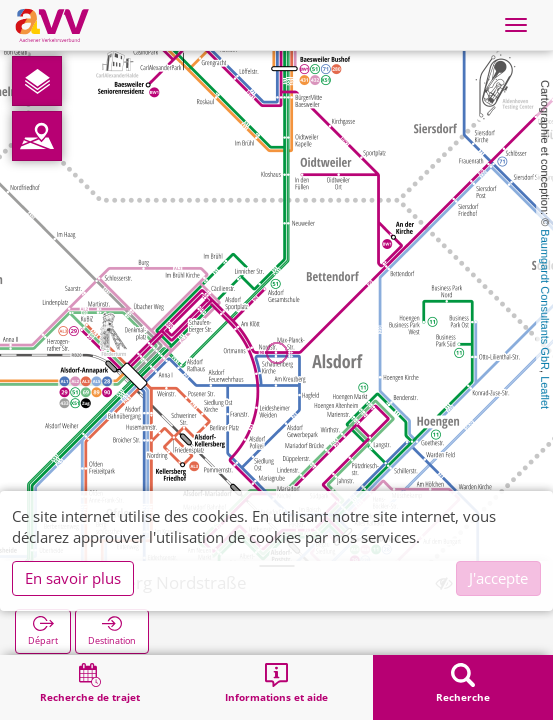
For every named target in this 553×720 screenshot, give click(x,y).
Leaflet (545, 392)
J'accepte (498, 578)
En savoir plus (73, 578)
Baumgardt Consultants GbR (545, 299)
